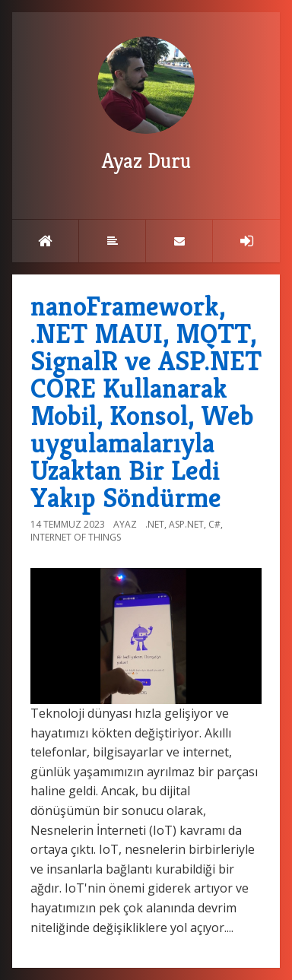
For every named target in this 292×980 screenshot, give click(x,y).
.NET (155, 524)
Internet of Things (76, 537)
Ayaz (125, 524)
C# (214, 524)
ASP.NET (186, 524)
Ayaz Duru (146, 105)
